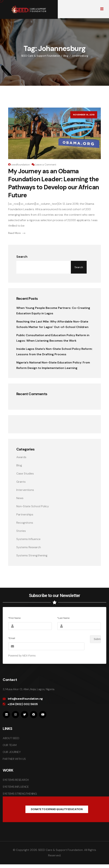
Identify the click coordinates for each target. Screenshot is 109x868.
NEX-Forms (29, 656)
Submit (95, 639)
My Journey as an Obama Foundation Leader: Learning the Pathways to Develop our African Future (54, 183)
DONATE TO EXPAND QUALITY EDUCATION (57, 809)
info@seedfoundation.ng (25, 699)
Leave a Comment (46, 165)
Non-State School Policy (33, 506)
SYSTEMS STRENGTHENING (20, 794)
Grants (21, 482)
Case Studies (25, 473)
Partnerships (25, 514)
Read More (17, 233)
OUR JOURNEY (12, 752)
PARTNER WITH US (14, 759)
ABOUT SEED (11, 738)
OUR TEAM (10, 745)
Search (22, 257)
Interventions (25, 490)
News (20, 498)
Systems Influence (28, 539)
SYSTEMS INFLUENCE (16, 787)
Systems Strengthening (32, 555)
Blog (19, 465)
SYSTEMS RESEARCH (16, 780)
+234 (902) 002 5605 (23, 704)
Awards (21, 457)
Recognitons (25, 523)
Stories (21, 531)
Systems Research (29, 547)
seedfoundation (20, 165)
